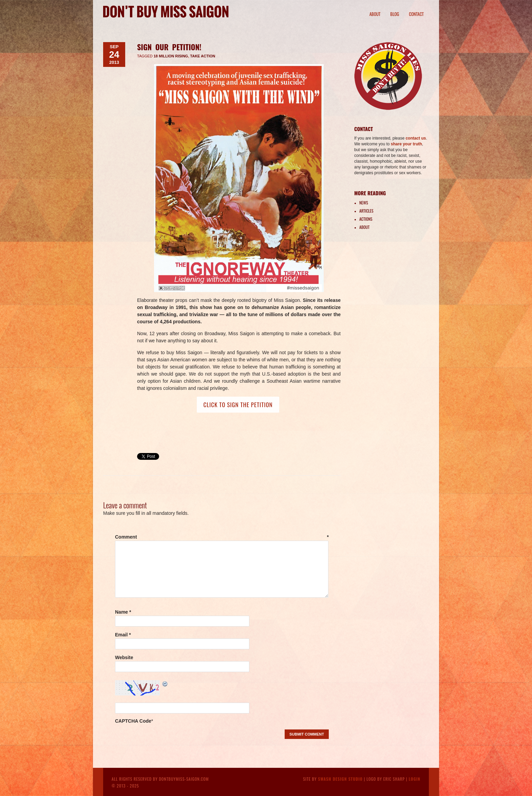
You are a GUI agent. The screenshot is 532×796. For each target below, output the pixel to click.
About (375, 14)
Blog (395, 14)
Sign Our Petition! (169, 47)
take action (203, 56)
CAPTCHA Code (133, 721)
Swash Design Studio (340, 779)
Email (123, 635)
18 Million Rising (171, 56)
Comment (222, 537)
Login (414, 779)
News (364, 203)
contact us (416, 138)
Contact (416, 14)
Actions (366, 219)
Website (124, 657)
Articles (366, 211)
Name (123, 612)
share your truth (406, 144)
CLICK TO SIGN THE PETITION (238, 405)
